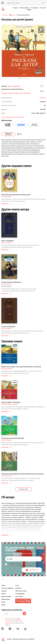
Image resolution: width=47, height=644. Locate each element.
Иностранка (24, 8)
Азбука (15, 8)
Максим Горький (13, 86)
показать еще (24, 489)
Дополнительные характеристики (13, 117)
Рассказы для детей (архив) (13, 438)
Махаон (43, 8)
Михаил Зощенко (7, 440)
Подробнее (7, 204)
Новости (4, 591)
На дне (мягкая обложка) (11, 282)
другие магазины (34, 125)
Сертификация (20, 594)
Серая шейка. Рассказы (11, 402)
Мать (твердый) (8, 241)
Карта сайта (19, 597)
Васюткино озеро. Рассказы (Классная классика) (21, 367)
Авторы (4, 594)
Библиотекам (6, 599)
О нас (17, 586)
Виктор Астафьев (7, 369)
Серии (3, 602)
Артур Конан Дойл (7, 476)
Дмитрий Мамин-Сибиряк (10, 404)
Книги (29, 10)
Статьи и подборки (7, 588)
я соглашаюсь (28, 563)
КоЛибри (34, 8)
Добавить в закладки (8, 134)
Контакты (18, 588)
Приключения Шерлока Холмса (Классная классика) (22, 474)
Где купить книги (21, 591)
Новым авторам (6, 597)
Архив (3, 605)
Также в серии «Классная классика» (16, 93)
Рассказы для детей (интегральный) (16, 195)
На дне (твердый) (8, 327)
